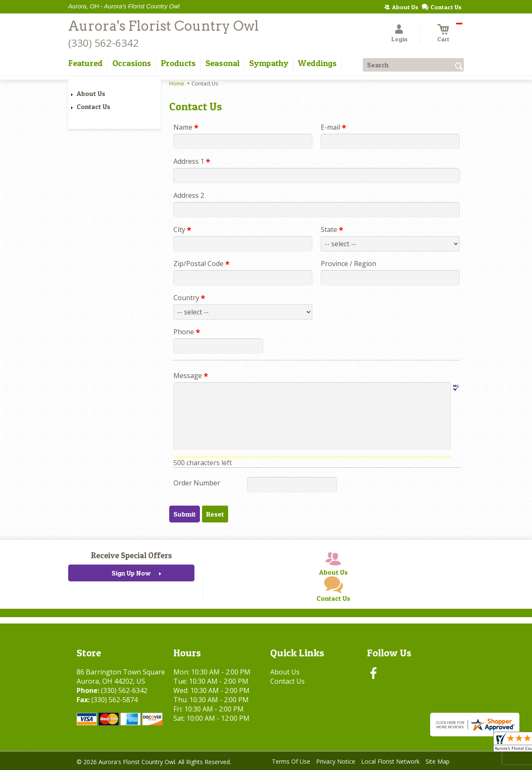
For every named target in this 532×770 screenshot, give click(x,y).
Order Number (197, 483)
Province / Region (348, 264)
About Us (91, 93)
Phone (187, 332)
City (182, 229)
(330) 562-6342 (104, 43)
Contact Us (93, 107)
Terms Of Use (291, 761)
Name (186, 127)
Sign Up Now (131, 573)
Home (177, 83)
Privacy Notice (336, 761)
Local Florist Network (390, 761)
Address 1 (192, 161)
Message (191, 376)
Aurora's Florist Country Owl (164, 26)
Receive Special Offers (131, 555)
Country (189, 298)
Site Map (438, 761)
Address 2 (189, 195)
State (332, 229)
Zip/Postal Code (201, 264)
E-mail (333, 127)
